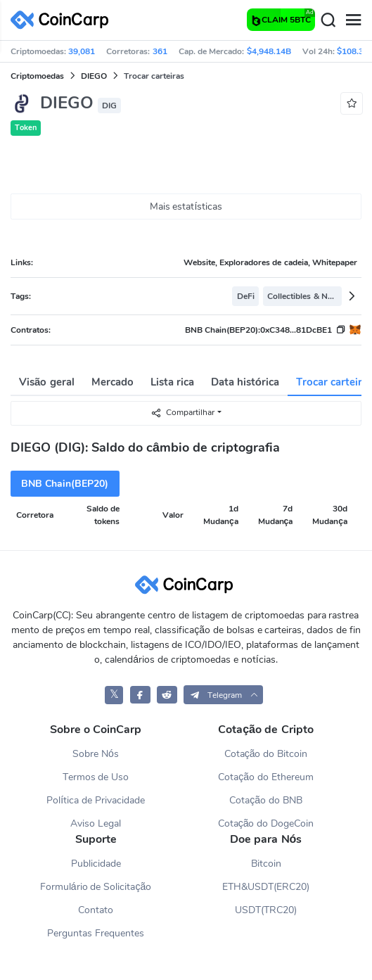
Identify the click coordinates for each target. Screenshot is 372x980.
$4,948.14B (269, 51)
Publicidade (96, 864)
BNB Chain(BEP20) (65, 484)
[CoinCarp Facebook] (140, 695)
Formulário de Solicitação (96, 887)
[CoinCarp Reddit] (167, 695)
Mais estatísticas (186, 206)
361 (160, 51)
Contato (96, 910)
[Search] (328, 20)
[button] (223, 695)
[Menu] (353, 20)
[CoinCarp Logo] (63, 20)
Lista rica (172, 382)
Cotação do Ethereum (266, 777)
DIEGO (94, 76)
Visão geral (47, 382)
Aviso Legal (96, 823)
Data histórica (245, 382)
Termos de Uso (96, 777)
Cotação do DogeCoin (266, 823)
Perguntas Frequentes (96, 933)
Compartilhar (182, 413)
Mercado (113, 382)
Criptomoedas (37, 76)
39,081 (82, 51)
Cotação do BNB (266, 800)
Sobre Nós (96, 754)
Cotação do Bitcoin (266, 754)
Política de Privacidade (96, 800)
